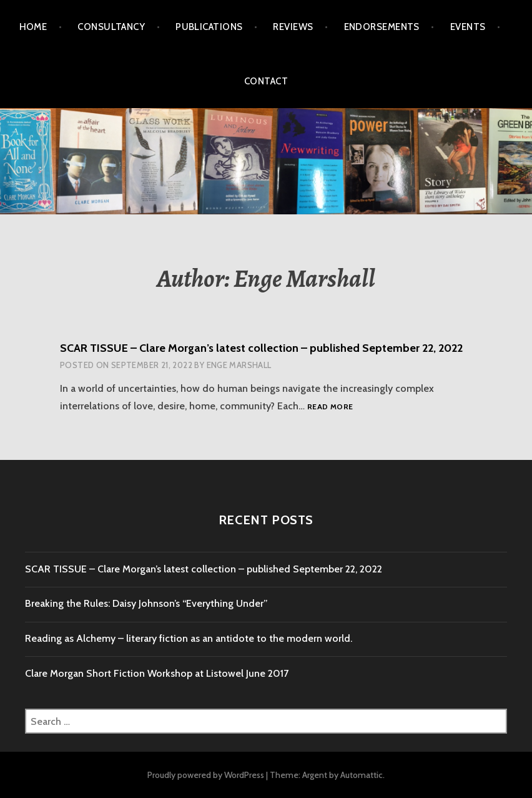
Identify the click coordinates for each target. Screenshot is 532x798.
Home (33, 27)
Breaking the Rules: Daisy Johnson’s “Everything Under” (146, 603)
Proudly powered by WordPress (206, 775)
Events (468, 27)
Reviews (293, 27)
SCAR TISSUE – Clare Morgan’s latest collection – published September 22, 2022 (261, 348)
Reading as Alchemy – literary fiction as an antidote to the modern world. (189, 638)
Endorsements (382, 27)
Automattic (362, 775)
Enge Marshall (239, 365)
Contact (266, 81)
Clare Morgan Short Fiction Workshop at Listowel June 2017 (157, 673)
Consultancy (111, 27)
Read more (330, 407)
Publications (209, 27)
